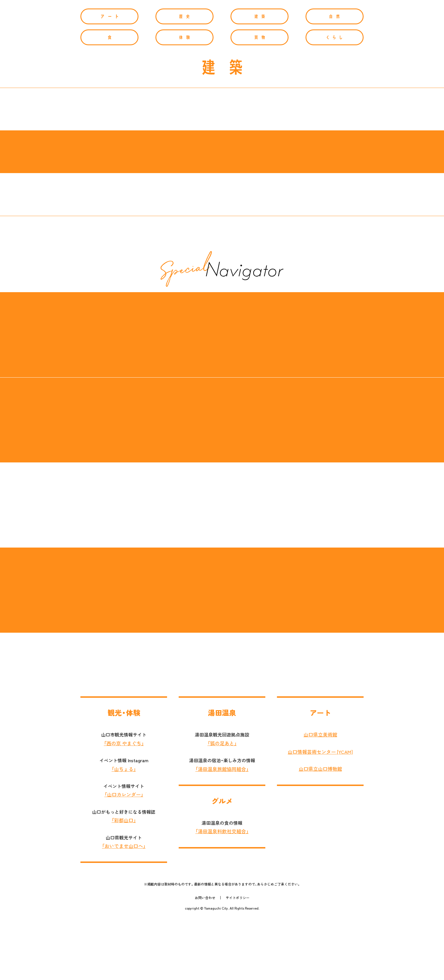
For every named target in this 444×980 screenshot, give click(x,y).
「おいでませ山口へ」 (124, 908)
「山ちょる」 (124, 830)
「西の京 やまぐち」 (124, 805)
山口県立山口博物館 (320, 830)
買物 (260, 99)
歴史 (184, 78)
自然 (335, 78)
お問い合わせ (205, 959)
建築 (260, 78)
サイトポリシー (238, 959)
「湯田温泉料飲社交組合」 (222, 893)
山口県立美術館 (320, 796)
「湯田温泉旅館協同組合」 (222, 830)
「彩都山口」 (124, 882)
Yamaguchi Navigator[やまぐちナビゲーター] (222, 36)
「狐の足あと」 (222, 805)
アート (109, 78)
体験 (184, 99)
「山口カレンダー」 (124, 856)
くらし (335, 99)
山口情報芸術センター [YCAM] (320, 813)
